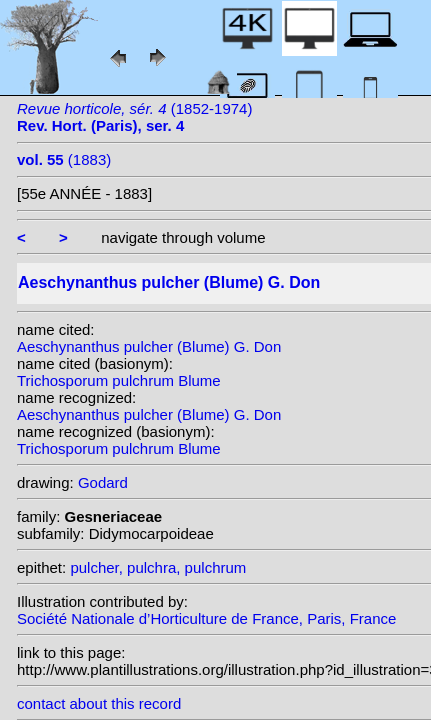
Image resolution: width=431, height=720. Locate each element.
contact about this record (99, 703)
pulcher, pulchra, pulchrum (158, 567)
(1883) (64, 159)
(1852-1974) (134, 117)
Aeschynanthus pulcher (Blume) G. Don (149, 346)
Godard (103, 482)
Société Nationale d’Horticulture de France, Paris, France (206, 618)
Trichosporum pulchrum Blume (119, 380)
